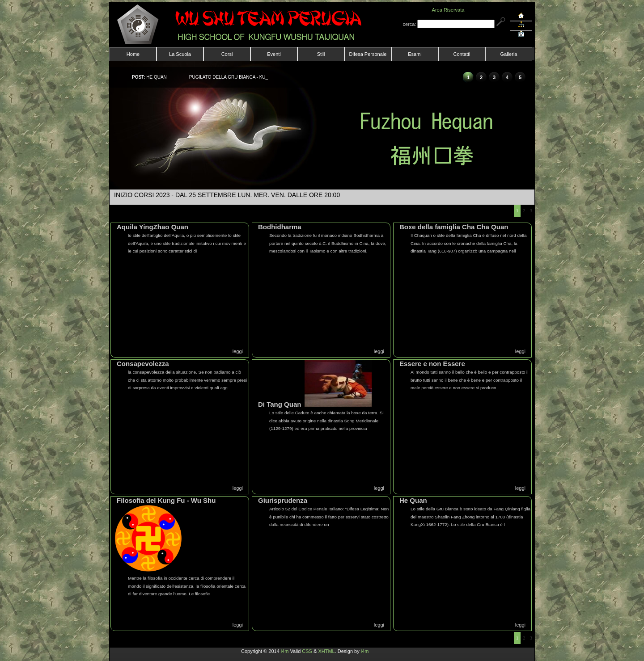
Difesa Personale (368, 54)
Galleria (509, 54)
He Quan (413, 500)
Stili (321, 54)
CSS (307, 651)
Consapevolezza (143, 364)
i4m (285, 651)
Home (133, 54)
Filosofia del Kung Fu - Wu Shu (166, 500)
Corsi (227, 54)
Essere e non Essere (432, 364)
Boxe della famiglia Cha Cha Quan (454, 227)
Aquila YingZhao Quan (153, 227)
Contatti (462, 54)
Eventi (274, 54)
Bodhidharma (280, 227)
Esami (415, 54)
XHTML (326, 651)
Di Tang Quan (280, 404)
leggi (238, 351)
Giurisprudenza (283, 500)
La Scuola (180, 54)
